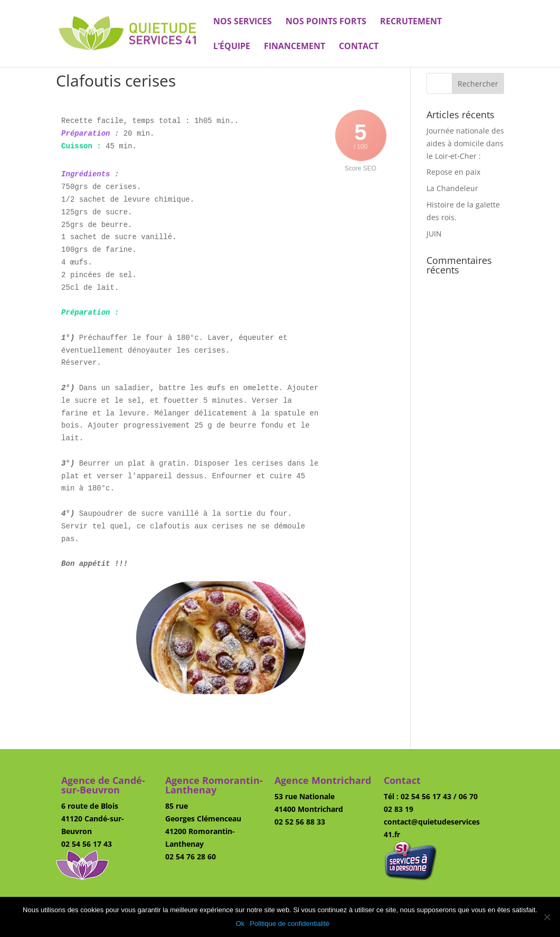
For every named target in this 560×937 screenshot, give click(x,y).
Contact (359, 47)
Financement (295, 47)
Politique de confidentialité (290, 924)
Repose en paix (453, 172)
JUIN (434, 234)
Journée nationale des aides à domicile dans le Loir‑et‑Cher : (465, 143)
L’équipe (232, 47)
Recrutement (411, 22)
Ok (240, 924)
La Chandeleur (452, 188)
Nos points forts (326, 22)
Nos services (243, 22)
